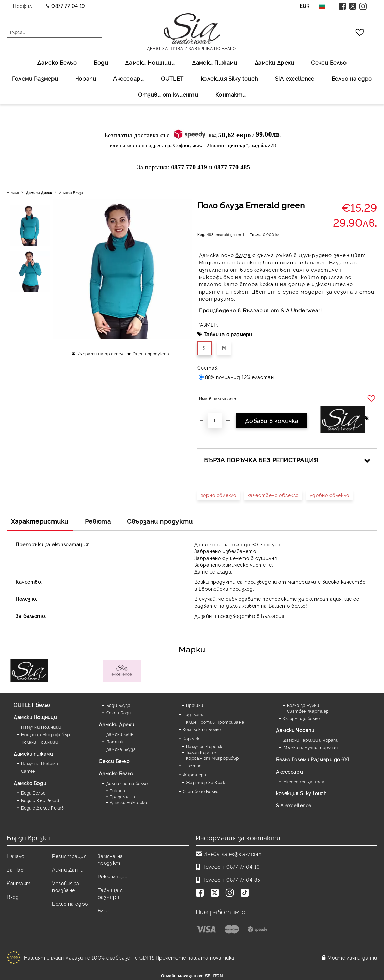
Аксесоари (128, 78)
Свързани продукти (160, 521)
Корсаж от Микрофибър (212, 758)
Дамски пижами (33, 753)
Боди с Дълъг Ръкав (43, 808)
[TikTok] (246, 893)
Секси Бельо (329, 62)
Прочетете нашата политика (195, 956)
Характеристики (40, 521)
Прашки (195, 705)
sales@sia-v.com (242, 854)
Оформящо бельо (302, 718)
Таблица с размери (228, 334)
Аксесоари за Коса (304, 781)
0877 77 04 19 (68, 6)
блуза (243, 255)
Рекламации (113, 876)
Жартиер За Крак (205, 782)
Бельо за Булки (303, 705)
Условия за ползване (66, 886)
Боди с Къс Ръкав (40, 800)
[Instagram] (231, 893)
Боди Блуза (119, 705)
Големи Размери (35, 78)
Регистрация (69, 856)
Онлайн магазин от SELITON (192, 973)
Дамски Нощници (150, 62)
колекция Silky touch (229, 78)
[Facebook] (201, 893)
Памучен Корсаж (204, 746)
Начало (13, 192)
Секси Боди (119, 712)
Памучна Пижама (40, 763)
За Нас (15, 869)
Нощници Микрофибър (45, 734)
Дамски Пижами (214, 62)
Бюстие (192, 765)
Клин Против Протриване (215, 722)
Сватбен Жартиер (308, 711)
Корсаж (191, 738)
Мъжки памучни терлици (311, 747)
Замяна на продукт (110, 859)
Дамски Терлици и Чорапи (311, 740)
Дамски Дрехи (274, 62)
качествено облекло (273, 495)
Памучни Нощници (41, 727)
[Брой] (215, 420)
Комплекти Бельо (202, 729)
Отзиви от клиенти (168, 94)
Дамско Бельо (57, 62)
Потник (115, 741)
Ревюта (98, 521)
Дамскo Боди (30, 783)
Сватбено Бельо (201, 791)
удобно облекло (329, 495)
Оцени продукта (151, 353)
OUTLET (172, 78)
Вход (13, 897)
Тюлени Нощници (40, 742)
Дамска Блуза (71, 192)
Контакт (19, 883)
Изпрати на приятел (100, 353)
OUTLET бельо (32, 705)
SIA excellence (294, 805)
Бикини (117, 791)
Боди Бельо (33, 793)
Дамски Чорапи (295, 730)
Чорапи (86, 78)
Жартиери (194, 775)
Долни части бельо (127, 783)
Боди (101, 62)
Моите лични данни (352, 956)
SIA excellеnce (295, 78)
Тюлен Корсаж (201, 752)
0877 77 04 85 (243, 880)
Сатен (28, 771)
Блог (103, 910)
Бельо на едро (352, 78)
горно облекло (219, 495)
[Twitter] (216, 893)
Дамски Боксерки (128, 802)
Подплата (194, 714)
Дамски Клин (120, 734)
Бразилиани (122, 796)
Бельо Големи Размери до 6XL (313, 759)
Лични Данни (68, 869)
